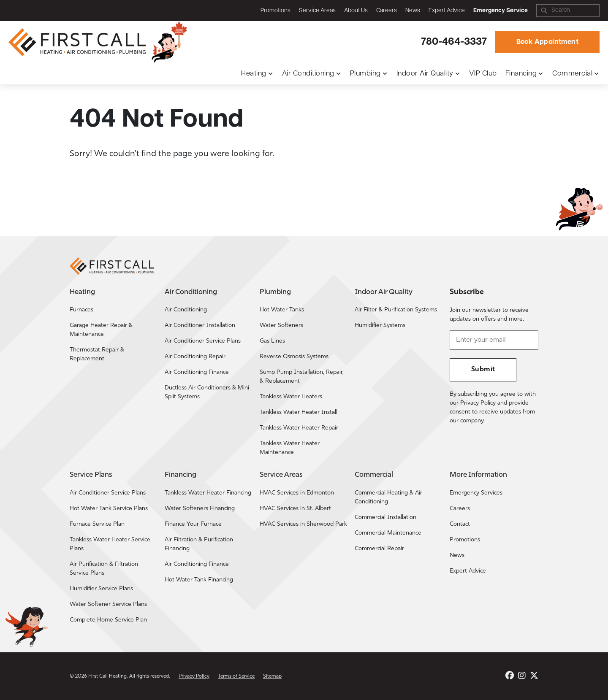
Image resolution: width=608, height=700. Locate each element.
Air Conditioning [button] (308, 74)
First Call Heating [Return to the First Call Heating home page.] (107, 676)
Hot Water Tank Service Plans (109, 509)
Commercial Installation (385, 518)
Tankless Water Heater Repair (299, 428)
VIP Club (483, 74)
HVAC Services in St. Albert (295, 509)
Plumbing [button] (365, 74)
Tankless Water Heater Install (299, 412)
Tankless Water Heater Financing (208, 493)
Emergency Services (476, 493)
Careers (387, 11)
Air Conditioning (186, 310)
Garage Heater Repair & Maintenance (101, 330)
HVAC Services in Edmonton (297, 493)
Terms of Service (236, 676)
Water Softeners (281, 326)
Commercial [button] (572, 74)
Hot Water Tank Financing (199, 580)
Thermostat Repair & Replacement (97, 354)
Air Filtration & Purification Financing (199, 544)
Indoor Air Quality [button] (425, 74)
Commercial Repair (379, 549)
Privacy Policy (194, 676)
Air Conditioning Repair (195, 357)
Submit (483, 370)
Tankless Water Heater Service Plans (110, 544)
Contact (460, 524)
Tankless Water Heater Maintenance (290, 448)
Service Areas (317, 11)
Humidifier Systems (380, 326)
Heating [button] (254, 74)
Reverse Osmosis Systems (294, 357)
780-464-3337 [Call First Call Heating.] (454, 42)
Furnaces (81, 310)
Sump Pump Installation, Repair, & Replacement (302, 377)
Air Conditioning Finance (197, 372)
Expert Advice (447, 11)
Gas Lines (272, 341)
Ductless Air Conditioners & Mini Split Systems (207, 392)
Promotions (275, 11)
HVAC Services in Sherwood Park (303, 524)
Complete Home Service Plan (108, 620)
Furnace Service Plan (97, 524)
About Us (356, 11)
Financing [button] (521, 74)
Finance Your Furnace (193, 524)
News (413, 11)
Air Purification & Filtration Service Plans (104, 569)
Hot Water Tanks (282, 310)
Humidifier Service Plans (101, 589)
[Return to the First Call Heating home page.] (78, 42)
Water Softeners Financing (200, 509)
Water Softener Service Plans (108, 604)
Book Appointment (547, 42)
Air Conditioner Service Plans (203, 341)
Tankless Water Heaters (291, 397)
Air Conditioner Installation (200, 326)
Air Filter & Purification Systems (396, 310)
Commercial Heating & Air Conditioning (388, 497)
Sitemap (272, 676)
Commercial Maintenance (388, 533)
